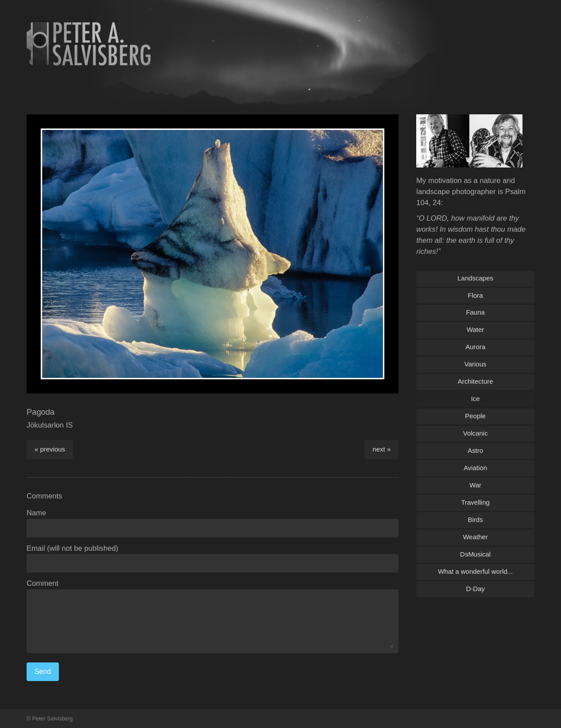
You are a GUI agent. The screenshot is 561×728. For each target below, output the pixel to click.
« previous (50, 449)
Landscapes (475, 278)
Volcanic (476, 433)
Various (476, 364)
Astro (475, 450)
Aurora (475, 347)
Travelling (475, 502)
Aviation (475, 468)
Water (475, 329)
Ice (476, 399)
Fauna (475, 312)
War (475, 485)
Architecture (476, 381)
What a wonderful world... (475, 571)
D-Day (475, 589)
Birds (476, 520)
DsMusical (475, 554)
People (475, 416)
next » (381, 449)
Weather (475, 537)
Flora (476, 295)
